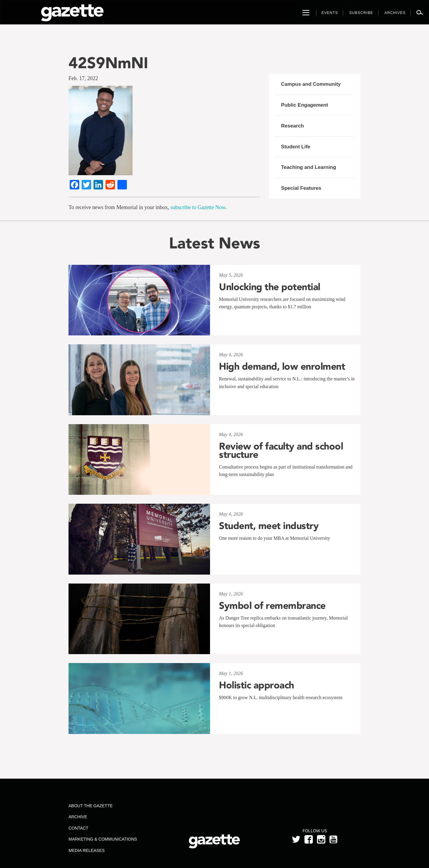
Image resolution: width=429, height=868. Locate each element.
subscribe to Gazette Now (198, 207)
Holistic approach (257, 685)
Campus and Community (311, 84)
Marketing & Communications (103, 839)
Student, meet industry (269, 526)
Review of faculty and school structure (281, 450)
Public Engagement (304, 105)
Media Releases (87, 850)
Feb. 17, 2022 (83, 78)
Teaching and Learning (308, 167)
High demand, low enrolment (282, 366)
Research (292, 126)
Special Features (301, 188)
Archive (78, 817)
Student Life (296, 147)
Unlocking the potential (270, 287)
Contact (79, 828)
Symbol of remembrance (272, 606)
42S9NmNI (108, 63)
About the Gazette (91, 806)
